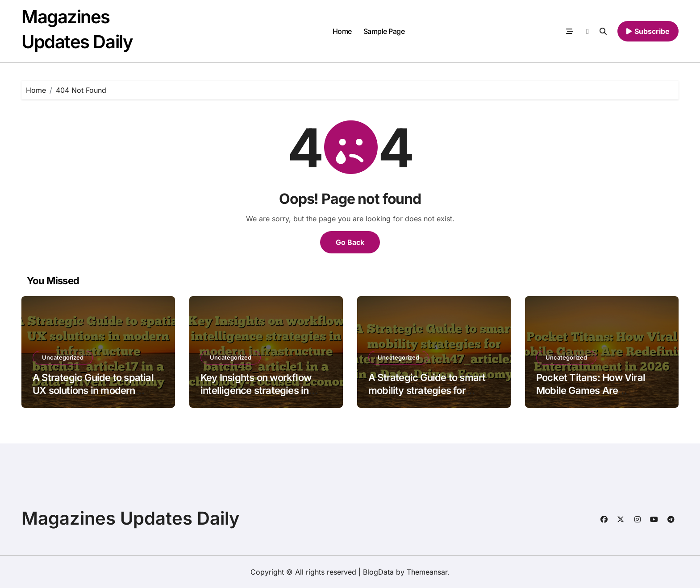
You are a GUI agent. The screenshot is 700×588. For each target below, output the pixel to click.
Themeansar (427, 572)
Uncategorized (63, 357)
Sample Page (384, 31)
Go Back (350, 242)
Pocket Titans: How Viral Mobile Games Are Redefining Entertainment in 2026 (598, 397)
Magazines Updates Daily (131, 518)
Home (342, 31)
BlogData (378, 572)
